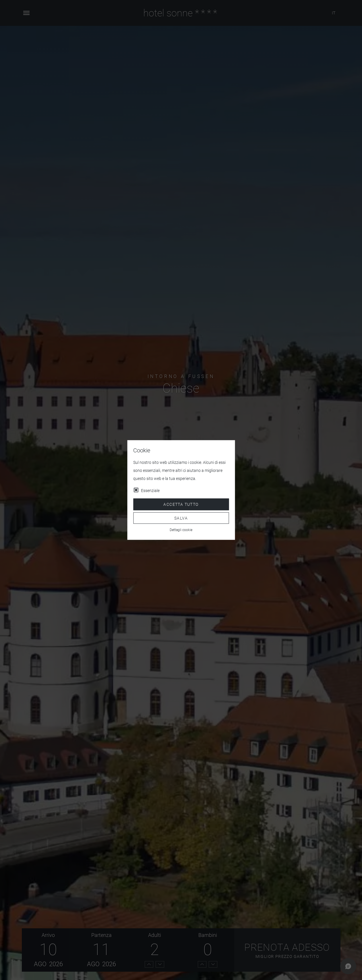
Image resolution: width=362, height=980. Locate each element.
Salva (181, 518)
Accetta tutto (181, 504)
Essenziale (150, 491)
